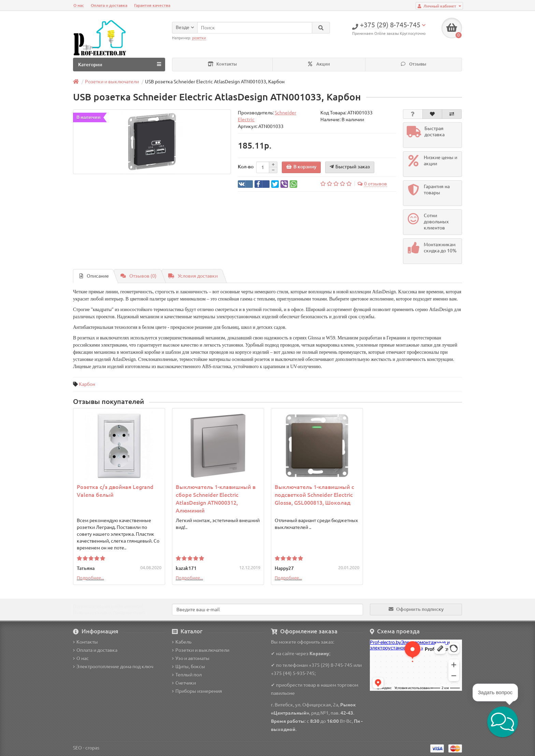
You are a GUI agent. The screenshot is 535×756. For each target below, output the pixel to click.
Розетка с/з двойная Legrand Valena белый (115, 491)
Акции (319, 64)
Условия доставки (193, 276)
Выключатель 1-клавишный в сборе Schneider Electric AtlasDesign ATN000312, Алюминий (216, 499)
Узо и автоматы (191, 658)
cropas (92, 748)
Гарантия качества (152, 5)
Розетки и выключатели (201, 650)
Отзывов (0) (139, 276)
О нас (79, 5)
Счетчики (184, 683)
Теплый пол (187, 675)
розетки (199, 38)
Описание (94, 276)
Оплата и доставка (109, 5)
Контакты (222, 64)
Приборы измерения (197, 691)
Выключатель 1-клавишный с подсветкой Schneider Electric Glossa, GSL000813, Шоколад (314, 495)
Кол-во (246, 167)
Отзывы (414, 64)
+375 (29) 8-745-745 (331, 665)
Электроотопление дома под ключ (113, 667)
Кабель (182, 642)
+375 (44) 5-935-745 (293, 673)
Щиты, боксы (189, 667)
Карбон (87, 384)
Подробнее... (90, 578)
